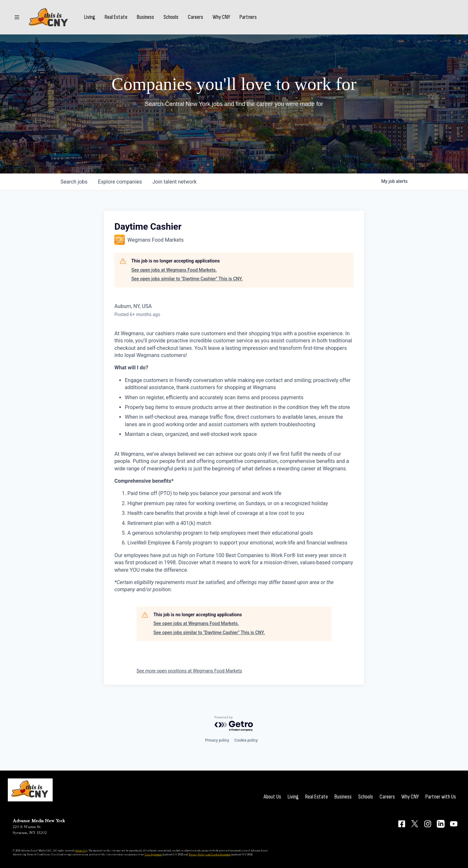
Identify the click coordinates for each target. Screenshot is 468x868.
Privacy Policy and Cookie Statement (210, 854)
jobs (74, 182)
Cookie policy (246, 740)
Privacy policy (217, 740)
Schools (171, 17)
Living (90, 17)
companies (120, 182)
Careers (195, 17)
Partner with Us (441, 797)
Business (145, 17)
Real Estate (116, 17)
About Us (272, 797)
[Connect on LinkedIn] (441, 824)
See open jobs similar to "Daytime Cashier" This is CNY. (187, 279)
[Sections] (17, 17)
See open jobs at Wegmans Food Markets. (174, 270)
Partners (248, 17)
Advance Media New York (39, 821)
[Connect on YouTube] (454, 824)
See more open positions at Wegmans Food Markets (189, 671)
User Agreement (153, 854)
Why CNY (221, 17)
